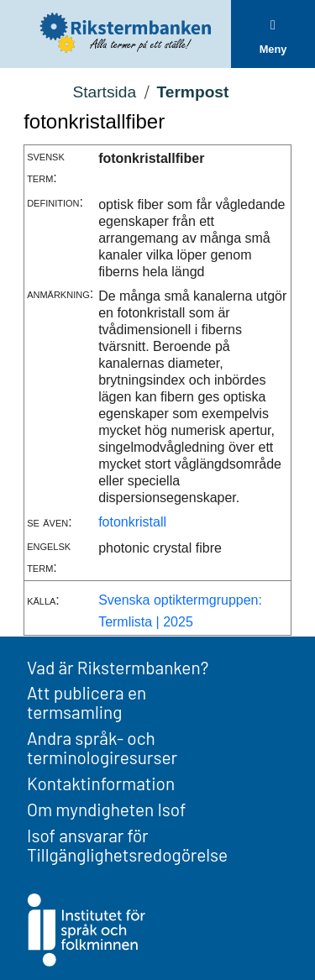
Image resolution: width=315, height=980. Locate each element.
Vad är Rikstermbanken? (118, 667)
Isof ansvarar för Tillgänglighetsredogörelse (127, 845)
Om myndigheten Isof (106, 809)
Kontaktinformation (101, 783)
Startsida (104, 92)
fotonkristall (132, 522)
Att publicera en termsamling (87, 702)
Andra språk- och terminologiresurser (102, 747)
